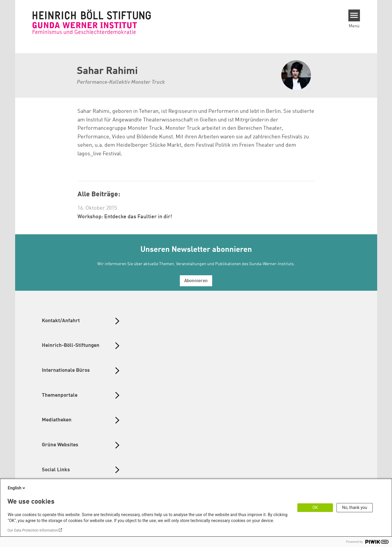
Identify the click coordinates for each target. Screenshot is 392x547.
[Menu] (354, 15)
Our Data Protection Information (33, 530)
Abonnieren (196, 281)
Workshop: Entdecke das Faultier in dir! (125, 217)
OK (315, 508)
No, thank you (355, 508)
